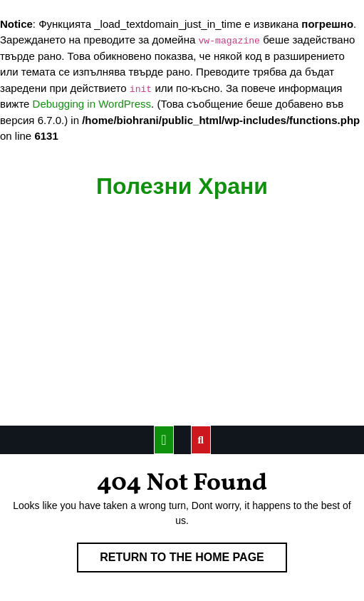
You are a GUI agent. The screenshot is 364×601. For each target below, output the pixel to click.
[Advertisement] (182, 319)
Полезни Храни (182, 186)
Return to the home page (193, 560)
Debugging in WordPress (92, 104)
